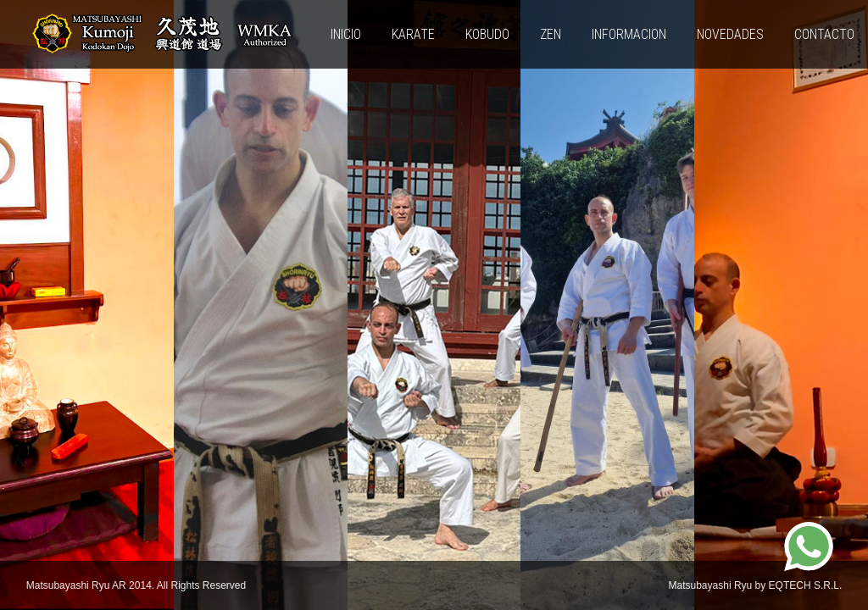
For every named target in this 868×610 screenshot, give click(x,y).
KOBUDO (487, 34)
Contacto (824, 34)
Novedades (730, 34)
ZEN (551, 34)
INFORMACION (629, 34)
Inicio (346, 34)
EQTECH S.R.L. (806, 585)
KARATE (413, 34)
